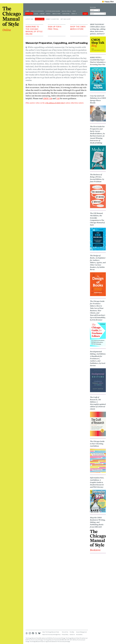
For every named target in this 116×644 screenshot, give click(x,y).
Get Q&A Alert (66, 19)
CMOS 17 (74, 14)
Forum (42, 14)
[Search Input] (98, 14)
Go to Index (93, 7)
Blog (36, 14)
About (48, 14)
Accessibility (79, 634)
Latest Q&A (30, 19)
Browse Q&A (40, 19)
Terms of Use (65, 632)
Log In (85, 14)
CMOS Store (56, 14)
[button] (99, 10)
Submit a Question (52, 19)
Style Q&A (29, 14)
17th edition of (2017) (55, 103)
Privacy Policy (65, 634)
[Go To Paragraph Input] (95, 10)
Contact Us (72, 634)
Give (74, 11)
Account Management (81, 632)
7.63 (58, 98)
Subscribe (66, 14)
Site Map (72, 632)
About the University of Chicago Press (51, 634)
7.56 (48, 98)
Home (27, 11)
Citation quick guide (53, 11)
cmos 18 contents (37, 11)
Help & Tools (66, 11)
